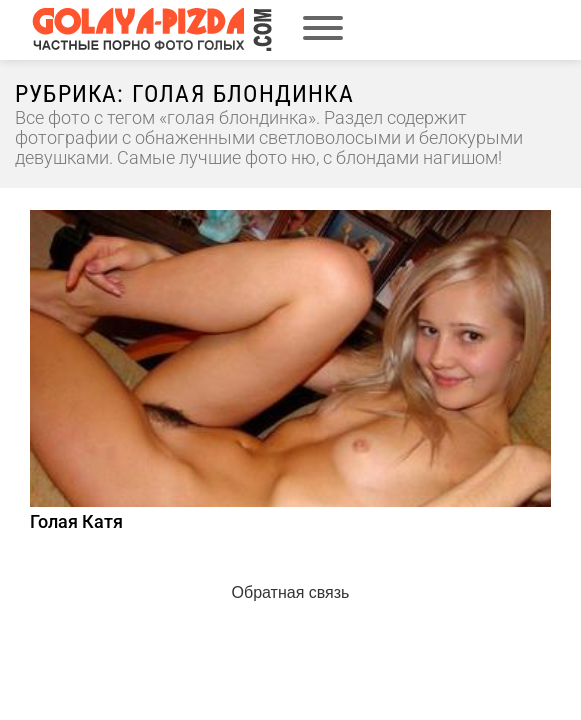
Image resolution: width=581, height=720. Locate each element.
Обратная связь (291, 592)
